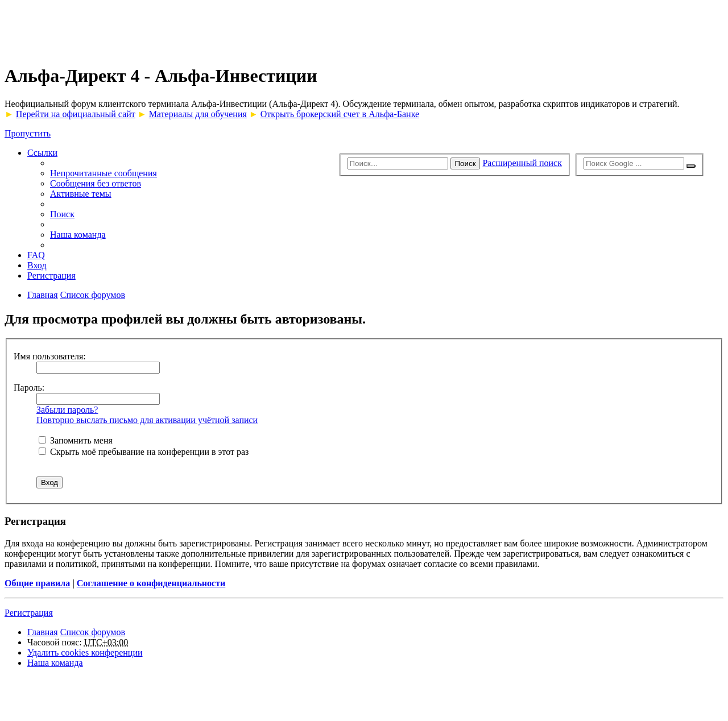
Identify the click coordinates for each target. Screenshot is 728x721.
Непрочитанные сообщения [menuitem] (104, 173)
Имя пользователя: (50, 356)
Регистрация (29, 613)
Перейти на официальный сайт (76, 114)
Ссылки (42, 153)
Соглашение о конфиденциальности (151, 583)
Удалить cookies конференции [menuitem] (85, 652)
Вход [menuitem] (37, 265)
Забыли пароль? (67, 410)
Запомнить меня (76, 440)
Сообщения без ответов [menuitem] (96, 183)
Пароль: (29, 388)
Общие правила (37, 583)
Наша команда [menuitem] (78, 235)
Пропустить (28, 133)
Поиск (466, 163)
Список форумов (93, 632)
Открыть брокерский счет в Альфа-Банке (340, 114)
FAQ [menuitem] (36, 255)
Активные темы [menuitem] (81, 194)
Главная (43, 632)
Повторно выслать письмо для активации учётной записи (147, 420)
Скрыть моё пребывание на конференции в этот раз (144, 452)
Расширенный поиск (522, 163)
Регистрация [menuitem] (51, 275)
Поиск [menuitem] (62, 214)
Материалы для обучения (198, 114)
